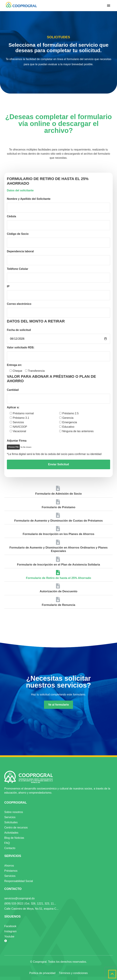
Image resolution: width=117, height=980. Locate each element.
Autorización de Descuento (58, 591)
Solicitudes (11, 822)
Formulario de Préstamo (59, 507)
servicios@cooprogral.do (19, 898)
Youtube (9, 936)
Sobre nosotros (14, 812)
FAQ (7, 843)
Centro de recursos (16, 828)
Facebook (10, 926)
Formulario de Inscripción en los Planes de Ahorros (58, 534)
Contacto (10, 848)
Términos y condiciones (73, 973)
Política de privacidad (42, 973)
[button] (109, 5)
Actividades (11, 833)
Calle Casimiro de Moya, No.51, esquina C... (31, 909)
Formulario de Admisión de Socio (58, 494)
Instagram (10, 931)
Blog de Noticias (14, 838)
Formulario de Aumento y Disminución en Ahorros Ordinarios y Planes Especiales (58, 549)
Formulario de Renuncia (58, 605)
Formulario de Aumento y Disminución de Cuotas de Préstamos (58, 521)
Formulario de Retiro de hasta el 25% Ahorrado (58, 578)
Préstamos (11, 871)
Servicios (10, 817)
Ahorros (9, 866)
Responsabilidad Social (19, 881)
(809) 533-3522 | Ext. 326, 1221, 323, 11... (30, 904)
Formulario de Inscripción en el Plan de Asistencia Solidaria (58, 565)
